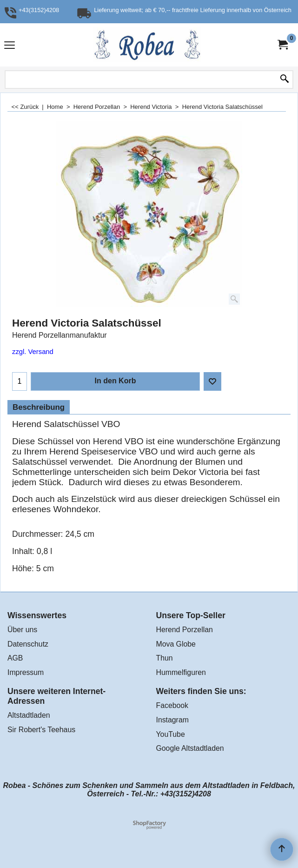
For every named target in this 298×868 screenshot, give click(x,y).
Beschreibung (39, 407)
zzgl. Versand (33, 352)
